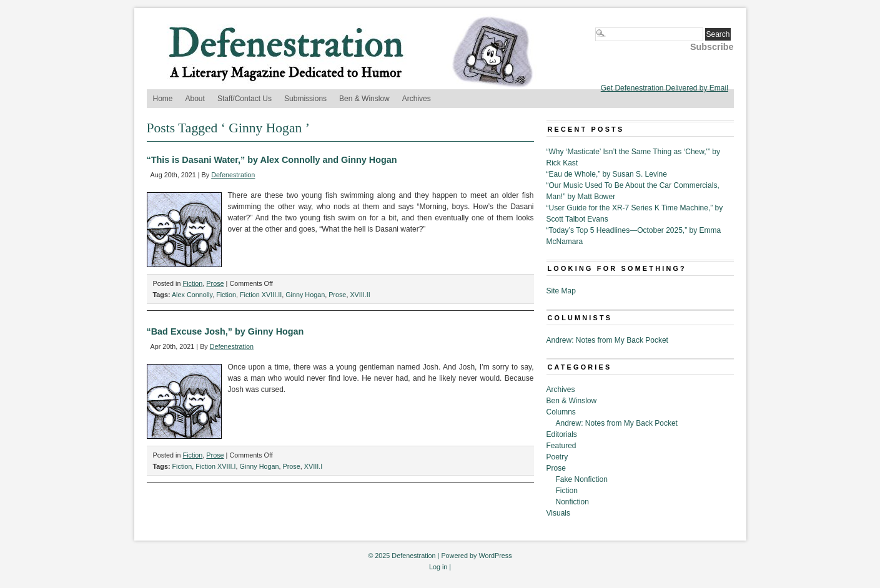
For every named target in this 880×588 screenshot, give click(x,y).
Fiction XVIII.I (215, 466)
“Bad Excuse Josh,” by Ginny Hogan (225, 331)
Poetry (557, 457)
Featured (561, 446)
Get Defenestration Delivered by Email (665, 88)
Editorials (562, 434)
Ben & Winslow (364, 99)
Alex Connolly (192, 295)
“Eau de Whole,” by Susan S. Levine (607, 174)
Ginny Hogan (305, 295)
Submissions (305, 99)
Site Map (561, 291)
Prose (215, 283)
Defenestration (233, 175)
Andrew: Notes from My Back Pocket (607, 340)
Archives (417, 99)
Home (163, 99)
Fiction (193, 283)
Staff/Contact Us (245, 99)
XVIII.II (360, 295)
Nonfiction (572, 502)
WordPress (495, 556)
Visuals (558, 513)
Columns (561, 412)
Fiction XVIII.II (261, 295)
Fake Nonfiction (582, 479)
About (195, 99)
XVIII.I (313, 466)
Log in (438, 567)
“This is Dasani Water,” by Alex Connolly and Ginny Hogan (272, 160)
